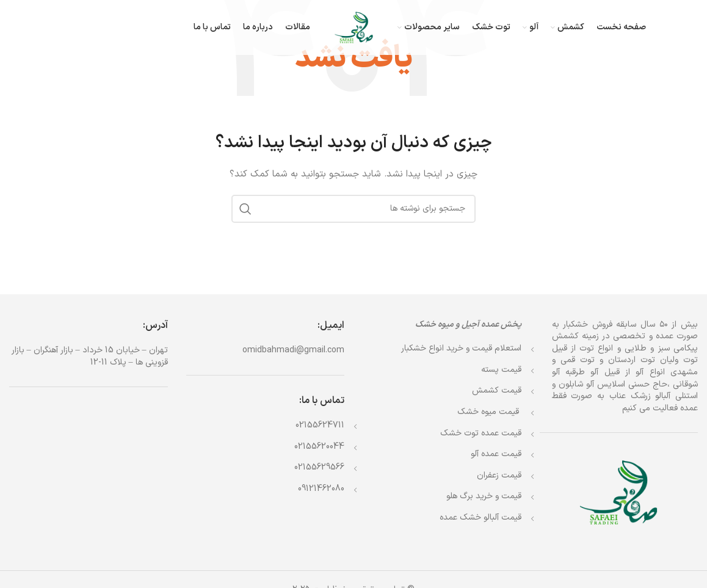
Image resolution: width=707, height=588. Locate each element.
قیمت (489, 412)
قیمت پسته (501, 370)
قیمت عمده (481, 433)
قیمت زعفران (499, 475)
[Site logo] (354, 27)
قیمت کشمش (497, 390)
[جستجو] (353, 209)
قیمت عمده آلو (496, 454)
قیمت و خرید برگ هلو (484, 496)
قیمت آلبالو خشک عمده (480, 517)
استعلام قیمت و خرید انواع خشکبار (461, 348)
